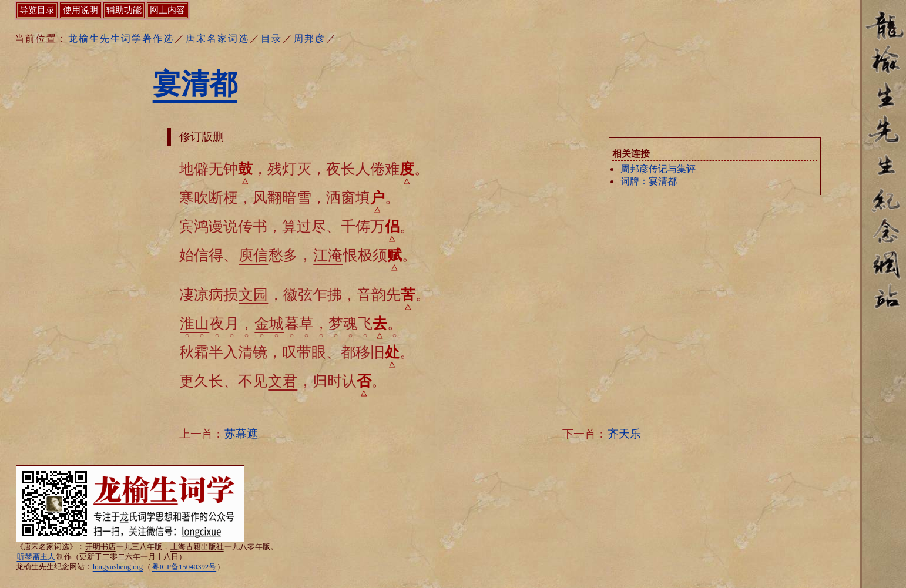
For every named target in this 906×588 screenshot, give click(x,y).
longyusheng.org (118, 567)
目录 (271, 38)
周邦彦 (310, 38)
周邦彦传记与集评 (658, 169)
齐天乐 (624, 434)
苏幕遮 (241, 434)
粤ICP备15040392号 (184, 567)
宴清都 (195, 84)
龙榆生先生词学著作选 (121, 38)
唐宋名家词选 (217, 38)
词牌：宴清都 (649, 181)
